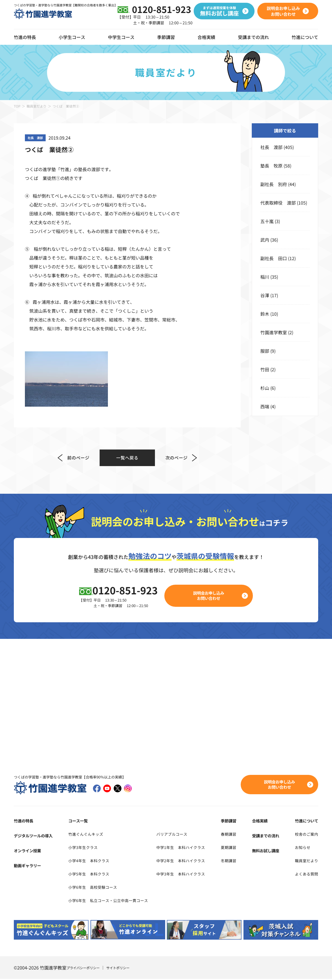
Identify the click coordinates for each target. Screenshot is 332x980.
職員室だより (37, 106)
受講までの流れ (253, 37)
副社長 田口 (274, 258)
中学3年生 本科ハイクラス (193, 875)
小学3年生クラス (82, 848)
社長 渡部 (271, 147)
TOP (17, 106)
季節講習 (166, 37)
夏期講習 (237, 848)
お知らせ (300, 848)
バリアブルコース (183, 835)
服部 (265, 351)
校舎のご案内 (305, 835)
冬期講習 (237, 861)
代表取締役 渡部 (278, 203)
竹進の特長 (25, 822)
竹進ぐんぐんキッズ (85, 835)
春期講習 (237, 835)
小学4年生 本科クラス (89, 861)
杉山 (265, 388)
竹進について (305, 822)
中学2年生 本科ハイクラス (193, 861)
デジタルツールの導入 (36, 837)
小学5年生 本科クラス (89, 875)
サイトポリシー (125, 969)
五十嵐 (267, 221)
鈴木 (265, 314)
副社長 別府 (274, 184)
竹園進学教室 (274, 332)
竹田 (265, 369)
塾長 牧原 (271, 166)
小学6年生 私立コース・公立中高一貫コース (111, 901)
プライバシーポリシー (86, 969)
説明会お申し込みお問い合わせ (212, 596)
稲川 (265, 277)
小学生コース (72, 37)
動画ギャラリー (29, 866)
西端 (265, 406)
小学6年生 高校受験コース (93, 888)
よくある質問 (305, 875)
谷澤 (265, 295)
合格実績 (206, 37)
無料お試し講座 (269, 851)
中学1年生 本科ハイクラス (193, 848)
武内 (265, 240)
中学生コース (121, 37)
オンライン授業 (29, 851)
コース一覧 (77, 822)
